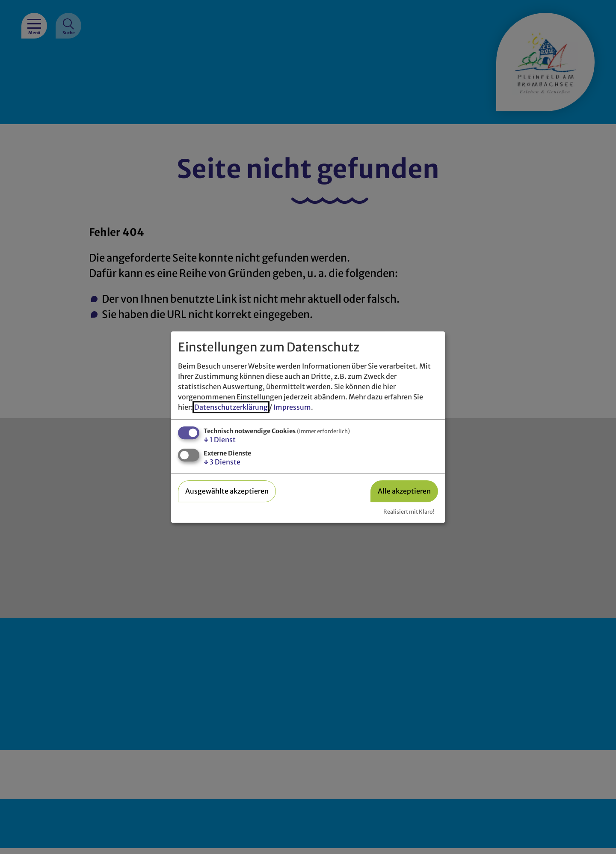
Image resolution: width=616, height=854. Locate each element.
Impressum (292, 407)
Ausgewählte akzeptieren (227, 491)
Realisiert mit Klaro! (409, 512)
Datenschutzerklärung (231, 407)
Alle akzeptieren (404, 491)
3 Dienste (222, 462)
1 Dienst (220, 440)
